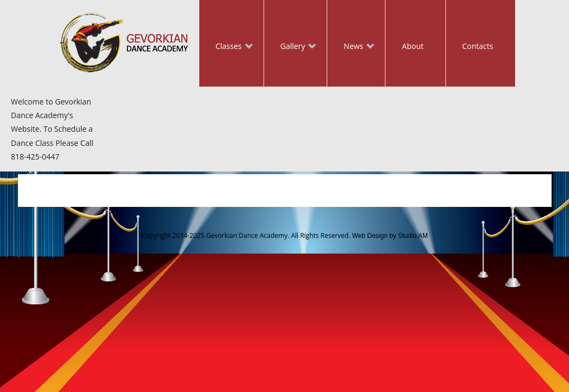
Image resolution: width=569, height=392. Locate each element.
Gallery (290, 47)
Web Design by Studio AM (390, 236)
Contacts (478, 46)
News (351, 47)
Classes (226, 47)
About (412, 46)
